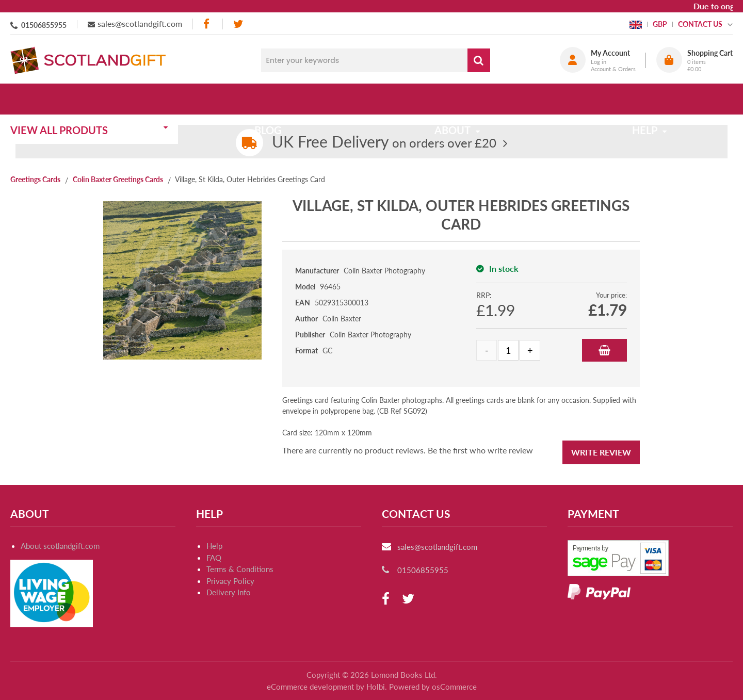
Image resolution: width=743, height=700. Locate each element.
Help (214, 546)
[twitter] (238, 24)
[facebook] (207, 24)
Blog (275, 99)
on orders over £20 (384, 143)
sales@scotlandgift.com (140, 23)
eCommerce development (310, 687)
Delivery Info (229, 592)
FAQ (214, 558)
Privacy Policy (230, 581)
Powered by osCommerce (433, 687)
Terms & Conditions (240, 569)
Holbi (376, 687)
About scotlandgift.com (60, 546)
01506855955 (44, 25)
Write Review (601, 452)
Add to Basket (604, 350)
